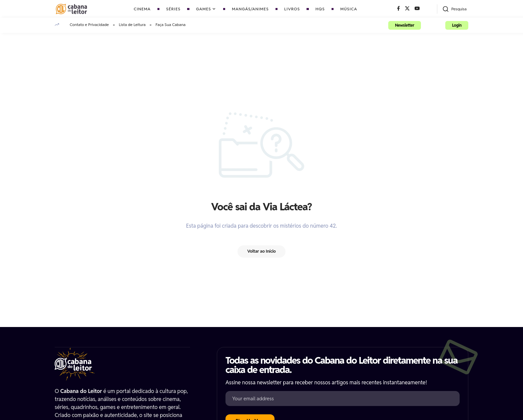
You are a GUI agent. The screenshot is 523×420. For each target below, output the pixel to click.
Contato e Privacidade (89, 24)
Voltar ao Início (262, 252)
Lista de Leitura (132, 24)
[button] (454, 9)
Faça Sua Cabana (170, 24)
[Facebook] (398, 9)
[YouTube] (417, 9)
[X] (407, 9)
